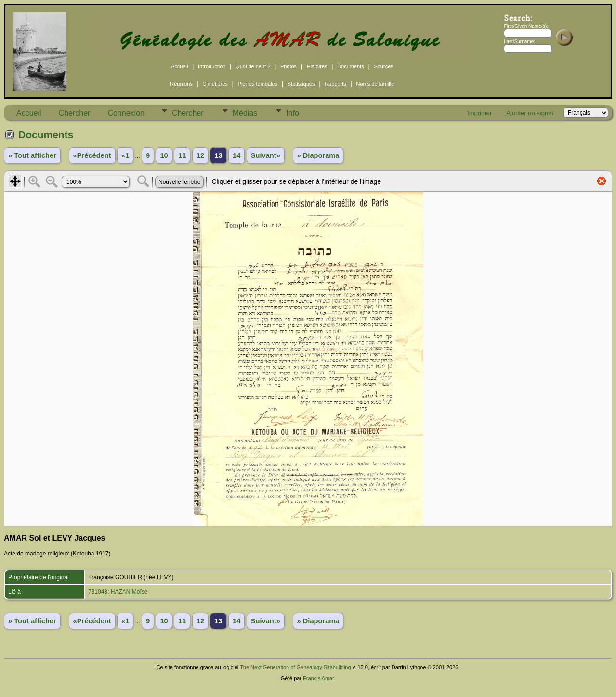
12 (200, 155)
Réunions (181, 84)
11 (182, 155)
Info (293, 113)
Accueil (179, 66)
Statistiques (301, 84)
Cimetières (215, 84)
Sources (383, 66)
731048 (98, 592)
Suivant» (266, 155)
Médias (245, 113)
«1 (125, 155)
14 (236, 155)
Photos (288, 66)
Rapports (335, 84)
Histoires (317, 66)
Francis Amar (318, 678)
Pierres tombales (258, 84)
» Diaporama (318, 155)
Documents (351, 66)
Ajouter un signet (530, 113)
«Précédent (92, 155)
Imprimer (479, 113)
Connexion (126, 113)
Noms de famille (375, 84)
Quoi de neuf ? (253, 66)
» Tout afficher (32, 155)
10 (164, 155)
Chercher (75, 113)
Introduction (212, 66)
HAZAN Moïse (129, 592)
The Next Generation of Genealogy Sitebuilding (295, 667)
